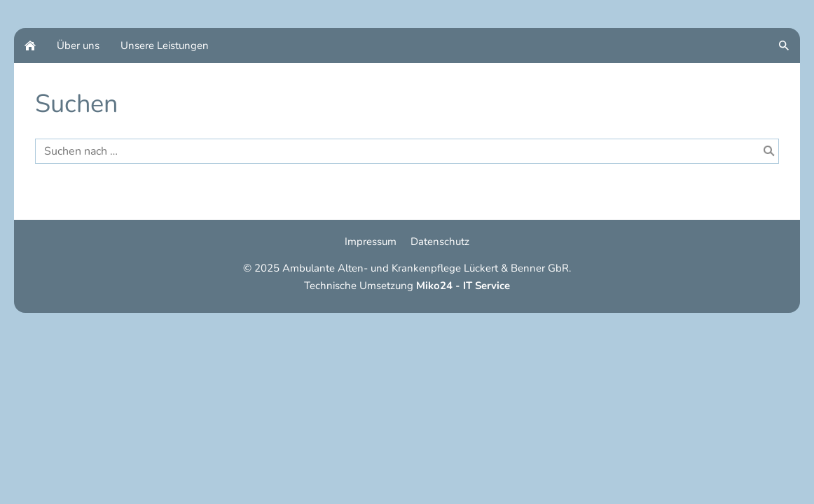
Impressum (371, 241)
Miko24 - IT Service (463, 286)
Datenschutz (440, 241)
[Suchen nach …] (407, 151)
